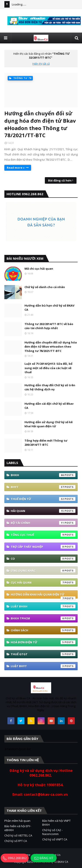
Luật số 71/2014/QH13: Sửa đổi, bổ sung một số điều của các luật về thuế (48, 368)
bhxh (43, 475)
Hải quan (43, 511)
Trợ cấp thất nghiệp (43, 547)
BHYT (43, 487)
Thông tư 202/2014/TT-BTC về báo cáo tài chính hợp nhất (49, 326)
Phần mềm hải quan (17, 821)
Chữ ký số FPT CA (16, 841)
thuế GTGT (43, 654)
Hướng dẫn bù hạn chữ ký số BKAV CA (49, 308)
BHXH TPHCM (43, 618)
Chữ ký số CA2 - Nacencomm (52, 832)
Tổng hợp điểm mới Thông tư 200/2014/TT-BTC (46, 443)
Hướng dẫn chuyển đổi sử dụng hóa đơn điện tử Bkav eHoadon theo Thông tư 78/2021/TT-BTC (40, 124)
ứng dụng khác (43, 571)
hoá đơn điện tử (43, 642)
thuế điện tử (43, 499)
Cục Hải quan (43, 583)
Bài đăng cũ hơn (60, 180)
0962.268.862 (15, 858)
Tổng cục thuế (43, 535)
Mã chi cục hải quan (39, 269)
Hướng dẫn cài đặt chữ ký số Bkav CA (49, 406)
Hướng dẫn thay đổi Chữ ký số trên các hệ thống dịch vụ (50, 387)
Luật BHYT (43, 666)
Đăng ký (44, 858)
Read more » (16, 168)
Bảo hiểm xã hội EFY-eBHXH (18, 828)
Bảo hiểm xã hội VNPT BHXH (56, 823)
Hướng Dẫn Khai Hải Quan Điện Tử (43, 596)
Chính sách (43, 630)
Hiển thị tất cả (41, 64)
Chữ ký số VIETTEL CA (18, 835)
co (43, 559)
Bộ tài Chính (43, 523)
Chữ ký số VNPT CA (55, 839)
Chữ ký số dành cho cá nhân (45, 287)
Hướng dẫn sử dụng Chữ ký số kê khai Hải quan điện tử (49, 424)
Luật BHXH (43, 606)
